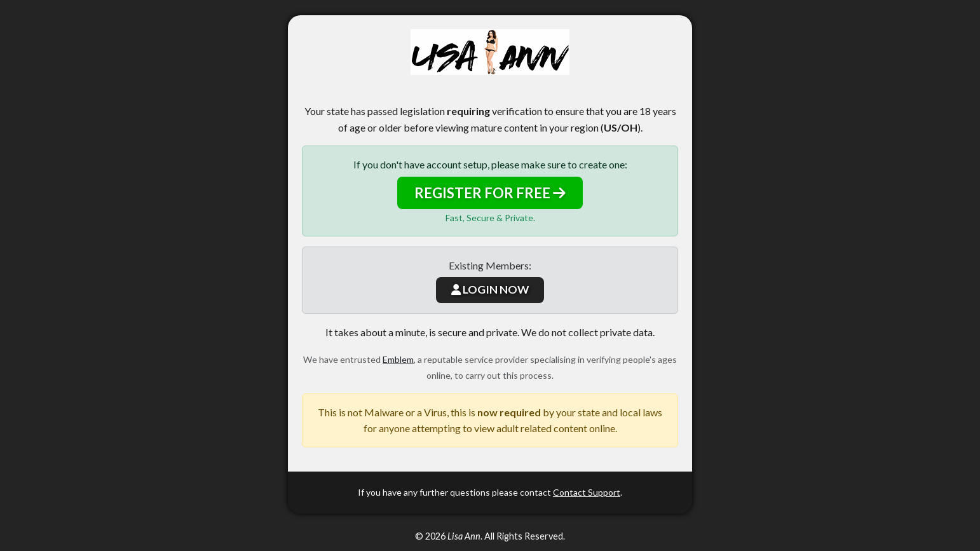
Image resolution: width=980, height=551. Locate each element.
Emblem (398, 359)
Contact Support (587, 492)
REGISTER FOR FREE (490, 193)
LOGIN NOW (490, 289)
